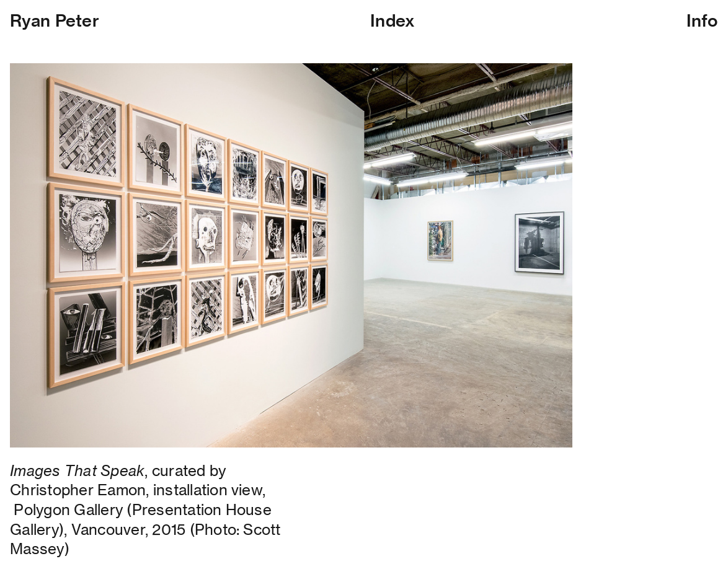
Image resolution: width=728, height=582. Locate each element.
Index (393, 20)
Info (702, 20)
